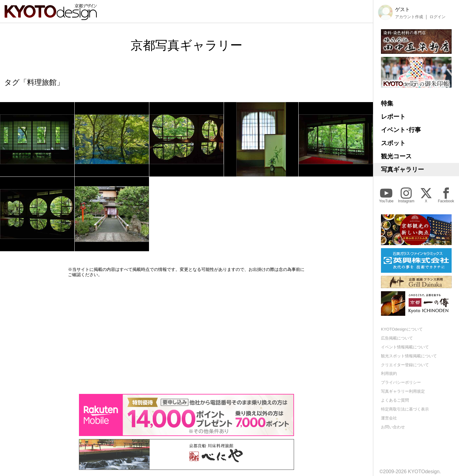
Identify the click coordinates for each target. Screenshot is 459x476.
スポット (393, 143)
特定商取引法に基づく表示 (405, 409)
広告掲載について (397, 338)
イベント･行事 (401, 130)
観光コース (396, 156)
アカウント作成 (409, 17)
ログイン (437, 17)
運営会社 (389, 418)
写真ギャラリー (402, 169)
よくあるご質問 (395, 400)
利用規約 (389, 373)
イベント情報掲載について (405, 347)
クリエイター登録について (405, 365)
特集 (387, 103)
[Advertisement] (186, 335)
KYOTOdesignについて (402, 329)
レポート (393, 117)
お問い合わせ (393, 427)
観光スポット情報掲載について (409, 356)
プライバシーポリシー (401, 382)
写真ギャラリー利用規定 (403, 391)
